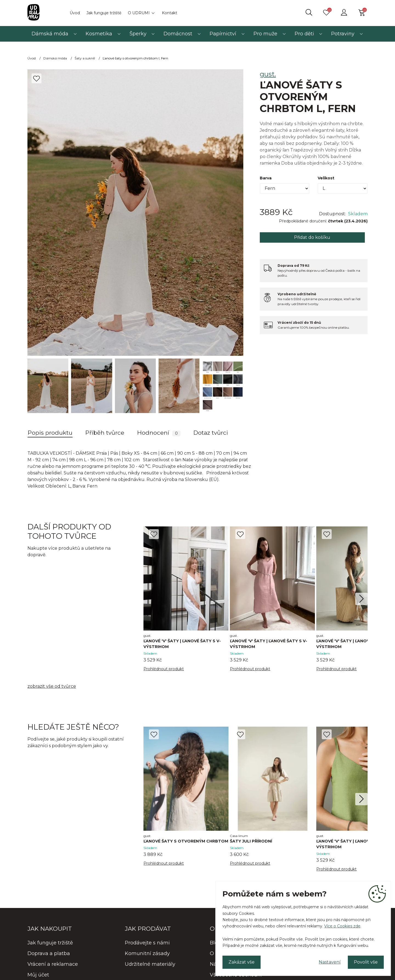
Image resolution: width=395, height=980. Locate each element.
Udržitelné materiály (150, 964)
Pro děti (304, 34)
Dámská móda (50, 34)
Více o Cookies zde (342, 926)
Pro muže (265, 34)
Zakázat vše (242, 962)
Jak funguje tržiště (104, 13)
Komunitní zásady (147, 953)
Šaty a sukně (85, 58)
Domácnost (178, 34)
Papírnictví (223, 34)
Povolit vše (366, 962)
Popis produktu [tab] (50, 433)
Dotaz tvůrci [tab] (211, 433)
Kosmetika (99, 34)
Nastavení (330, 962)
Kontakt (170, 13)
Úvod (75, 13)
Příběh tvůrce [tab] (105, 433)
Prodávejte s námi (147, 943)
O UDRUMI (139, 13)
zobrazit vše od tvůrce (52, 686)
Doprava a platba (49, 953)
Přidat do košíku (312, 237)
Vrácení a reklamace (53, 964)
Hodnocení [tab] (159, 433)
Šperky (138, 34)
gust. (268, 74)
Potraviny (343, 34)
